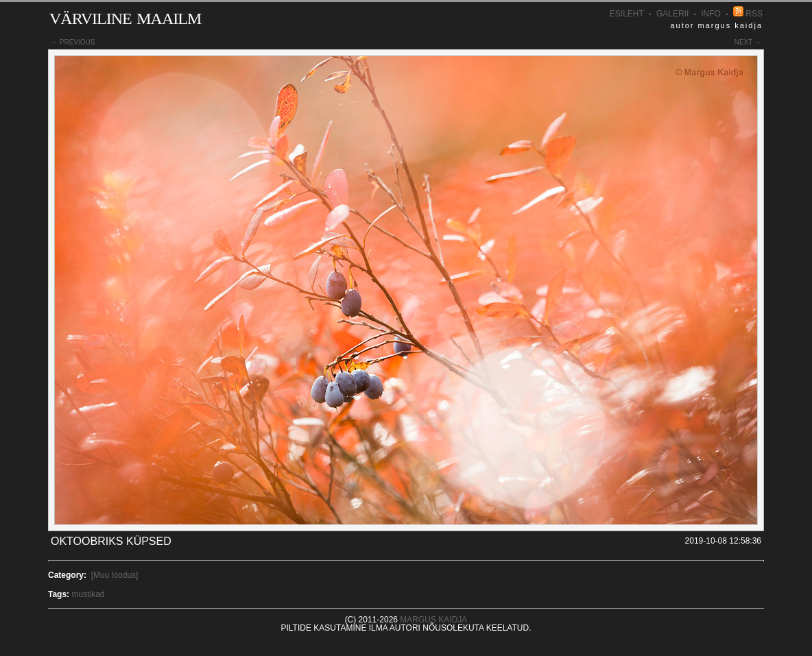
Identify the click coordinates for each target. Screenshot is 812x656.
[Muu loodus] (115, 575)
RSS (748, 14)
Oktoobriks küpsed (111, 541)
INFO (711, 14)
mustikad (88, 594)
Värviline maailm (125, 16)
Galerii (672, 14)
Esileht (627, 14)
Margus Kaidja (433, 620)
